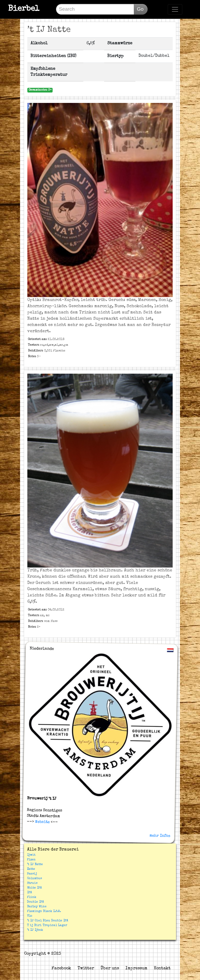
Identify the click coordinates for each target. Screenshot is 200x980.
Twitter (86, 969)
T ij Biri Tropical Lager (47, 926)
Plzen (31, 860)
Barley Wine (37, 907)
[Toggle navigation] (175, 9)
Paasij (32, 874)
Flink (32, 897)
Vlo (30, 916)
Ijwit (31, 855)
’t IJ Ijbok (35, 930)
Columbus (35, 879)
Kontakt (162, 969)
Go (140, 9)
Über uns (110, 969)
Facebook (61, 969)
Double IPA (36, 902)
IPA (30, 893)
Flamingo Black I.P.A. (44, 911)
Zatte (31, 869)
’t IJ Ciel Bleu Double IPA (48, 921)
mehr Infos (160, 836)
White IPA (35, 888)
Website (42, 822)
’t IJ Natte (35, 865)
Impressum (136, 969)
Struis (32, 883)
